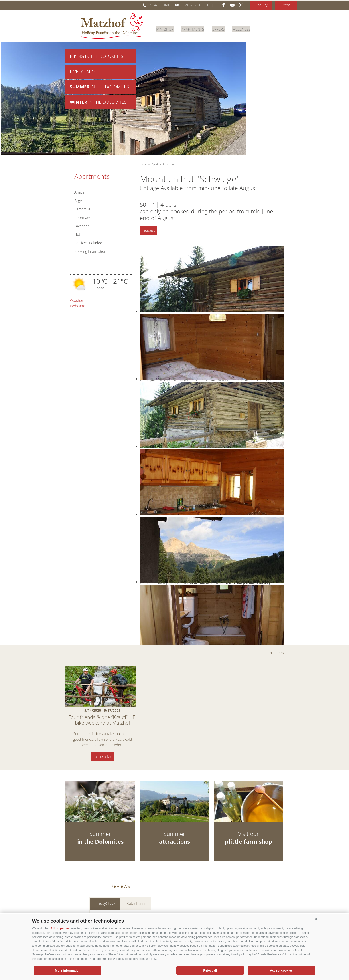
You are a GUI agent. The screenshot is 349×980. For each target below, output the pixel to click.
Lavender (82, 226)
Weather (77, 300)
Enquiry (261, 5)
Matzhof (112, 26)
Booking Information (90, 251)
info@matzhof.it (190, 5)
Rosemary (82, 218)
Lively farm (83, 72)
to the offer (102, 756)
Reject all (210, 970)
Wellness (246, 29)
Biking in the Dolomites (97, 56)
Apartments (194, 29)
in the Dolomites (99, 88)
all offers (277, 653)
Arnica (79, 192)
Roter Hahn (136, 905)
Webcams (78, 306)
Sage (78, 201)
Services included (88, 243)
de (209, 5)
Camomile (82, 209)
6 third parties (60, 928)
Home (143, 164)
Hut (77, 234)
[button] (316, 919)
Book (286, 5)
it (216, 5)
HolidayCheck (105, 905)
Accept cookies (281, 970)
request (149, 230)
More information (68, 970)
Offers (221, 29)
